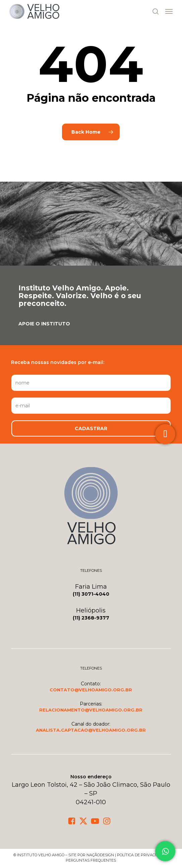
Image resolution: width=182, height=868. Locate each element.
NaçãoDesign (100, 855)
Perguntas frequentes (91, 860)
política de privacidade (142, 855)
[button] (169, 11)
